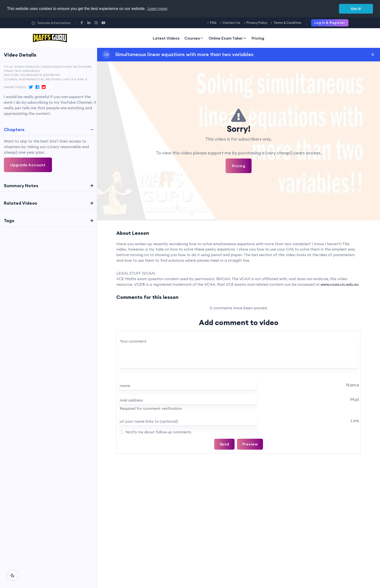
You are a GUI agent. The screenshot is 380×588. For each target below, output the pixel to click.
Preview (250, 444)
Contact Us (231, 23)
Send (224, 444)
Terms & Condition (287, 23)
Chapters (14, 130)
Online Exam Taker (228, 38)
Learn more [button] (157, 9)
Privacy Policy (257, 23)
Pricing (258, 38)
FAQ (213, 23)
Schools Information (51, 23)
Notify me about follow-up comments (158, 432)
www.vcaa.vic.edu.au (340, 284)
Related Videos (21, 203)
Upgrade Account (28, 165)
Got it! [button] (356, 9)
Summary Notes (21, 186)
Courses (194, 38)
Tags (9, 221)
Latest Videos (166, 38)
